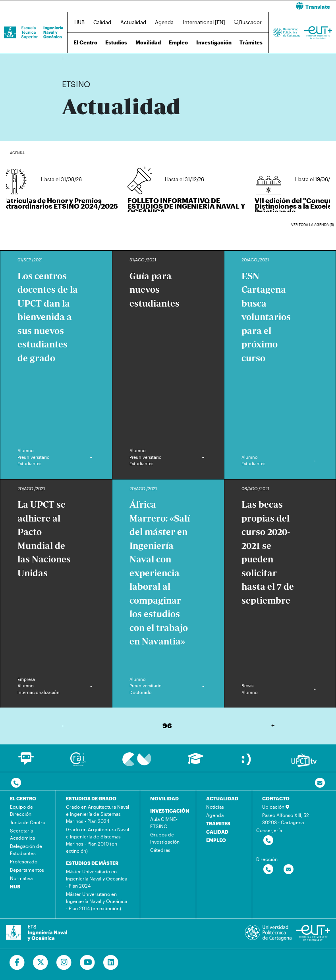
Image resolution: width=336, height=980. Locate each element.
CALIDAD (217, 832)
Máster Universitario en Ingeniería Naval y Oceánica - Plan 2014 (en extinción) (97, 901)
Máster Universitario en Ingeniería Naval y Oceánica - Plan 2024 (97, 878)
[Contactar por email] (289, 870)
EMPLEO (216, 840)
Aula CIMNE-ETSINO (164, 823)
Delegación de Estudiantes (26, 850)
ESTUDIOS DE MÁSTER (92, 863)
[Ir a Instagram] (64, 963)
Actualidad (133, 22)
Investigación (214, 42)
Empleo (178, 42)
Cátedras (160, 850)
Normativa (21, 878)
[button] (255, 6)
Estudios (116, 42)
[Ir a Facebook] (17, 963)
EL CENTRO (23, 798)
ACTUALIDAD (222, 798)
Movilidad (148, 42)
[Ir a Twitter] (41, 963)
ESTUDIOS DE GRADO (91, 798)
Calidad (102, 22)
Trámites (251, 42)
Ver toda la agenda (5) (313, 225)
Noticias (215, 807)
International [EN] (204, 22)
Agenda (164, 22)
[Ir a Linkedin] (111, 963)
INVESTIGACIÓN (170, 811)
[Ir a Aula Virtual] (196, 762)
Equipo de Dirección (21, 810)
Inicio (68, 58)
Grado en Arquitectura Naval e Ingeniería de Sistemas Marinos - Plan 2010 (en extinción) (98, 840)
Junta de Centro (28, 822)
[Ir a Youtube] (88, 963)
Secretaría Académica (22, 834)
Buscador (248, 22)
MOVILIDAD (164, 798)
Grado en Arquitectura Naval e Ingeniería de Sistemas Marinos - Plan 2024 (98, 814)
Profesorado (24, 861)
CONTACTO (276, 798)
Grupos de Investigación (165, 838)
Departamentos (27, 870)
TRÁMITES (218, 823)
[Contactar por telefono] (16, 783)
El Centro (85, 42)
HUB (79, 22)
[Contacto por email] (320, 783)
